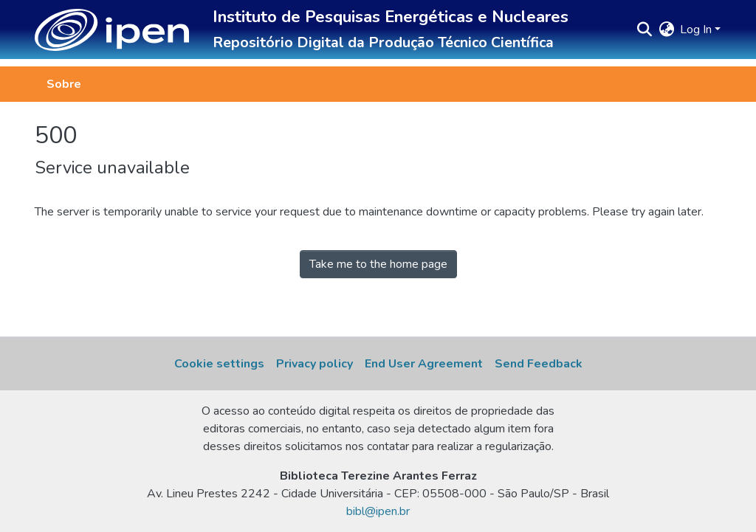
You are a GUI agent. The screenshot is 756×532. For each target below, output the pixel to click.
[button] (112, 30)
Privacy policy (315, 364)
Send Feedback (539, 364)
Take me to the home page (378, 264)
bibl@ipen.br (378, 511)
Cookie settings (219, 364)
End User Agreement (424, 364)
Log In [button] (697, 30)
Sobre (64, 84)
